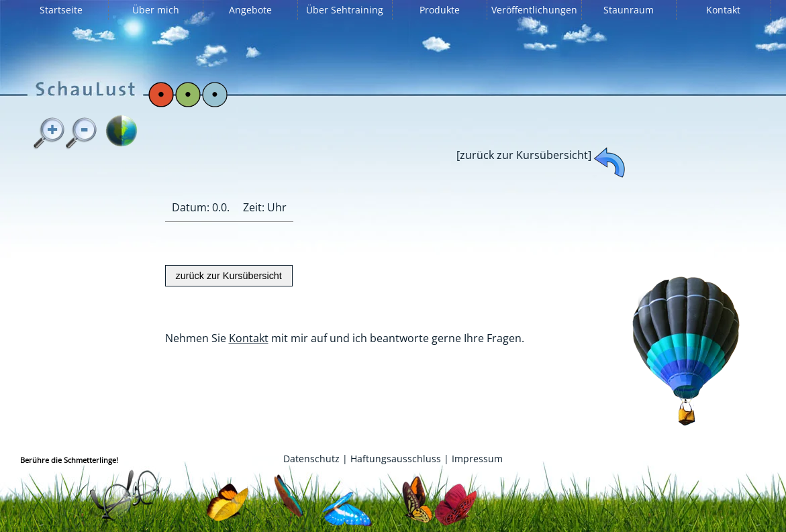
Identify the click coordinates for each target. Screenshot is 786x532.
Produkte (440, 10)
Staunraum (629, 10)
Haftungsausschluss (396, 459)
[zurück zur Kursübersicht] (524, 155)
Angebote (250, 10)
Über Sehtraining (345, 10)
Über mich (156, 10)
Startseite (61, 10)
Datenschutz (311, 459)
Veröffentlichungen (534, 10)
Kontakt (723, 10)
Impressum (477, 459)
